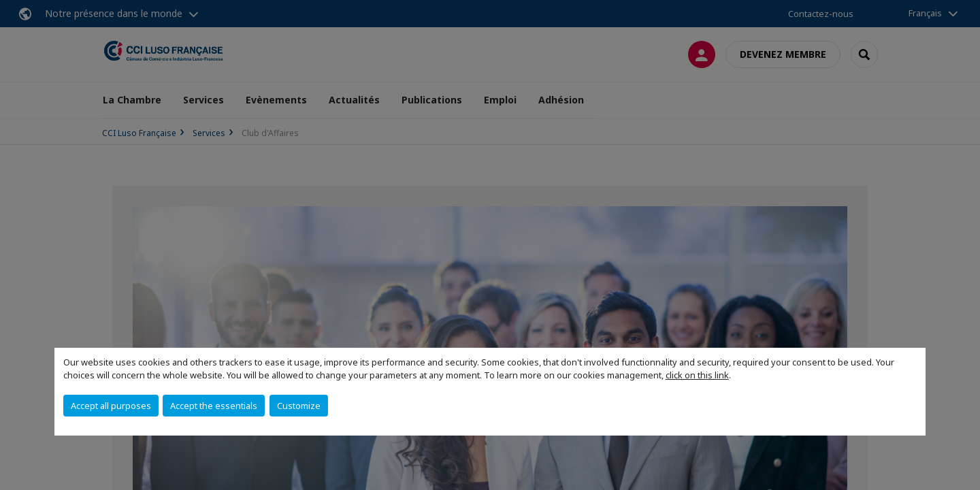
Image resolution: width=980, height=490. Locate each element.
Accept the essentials (214, 406)
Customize (299, 406)
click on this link (697, 375)
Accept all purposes (111, 406)
